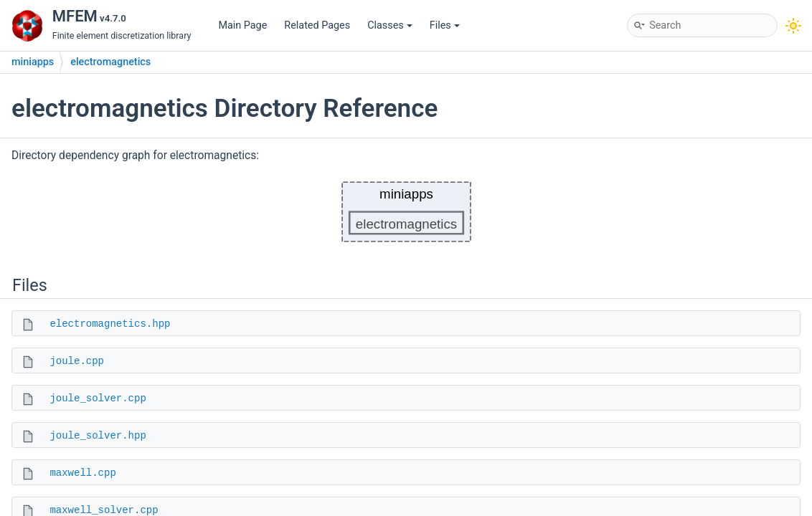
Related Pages (317, 25)
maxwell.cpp (82, 473)
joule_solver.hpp (98, 436)
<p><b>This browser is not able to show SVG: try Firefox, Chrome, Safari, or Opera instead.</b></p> (406, 212)
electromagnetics (110, 62)
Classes (390, 25)
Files (445, 25)
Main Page (242, 25)
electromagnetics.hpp (110, 324)
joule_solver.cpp (98, 398)
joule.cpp (77, 361)
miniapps (33, 62)
